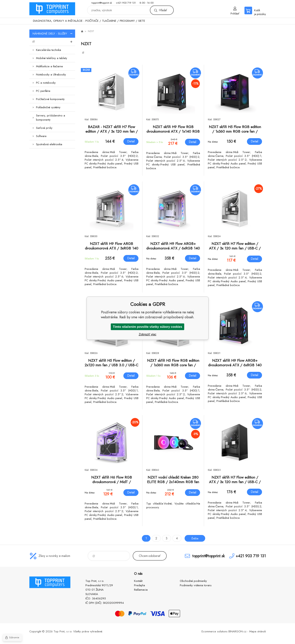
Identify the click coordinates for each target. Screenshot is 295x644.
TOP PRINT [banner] (52, 9)
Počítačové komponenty (50, 99)
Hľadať (163, 10)
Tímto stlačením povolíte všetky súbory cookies (148, 327)
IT (54, 42)
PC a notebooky (46, 83)
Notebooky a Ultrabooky (51, 75)
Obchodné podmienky (193, 581)
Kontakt (138, 581)
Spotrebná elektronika (49, 144)
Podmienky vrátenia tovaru (196, 585)
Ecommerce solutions (215, 631)
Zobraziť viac (147, 334)
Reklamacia (141, 590)
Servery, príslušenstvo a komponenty (51, 118)
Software (41, 136)
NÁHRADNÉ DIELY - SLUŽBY (54, 34)
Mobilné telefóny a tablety (52, 58)
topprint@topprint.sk (102, 3)
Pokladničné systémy (48, 107)
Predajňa (139, 585)
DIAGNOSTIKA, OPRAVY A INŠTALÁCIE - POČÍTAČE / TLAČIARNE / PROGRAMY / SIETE (89, 21)
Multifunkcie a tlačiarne (49, 66)
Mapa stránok (258, 631)
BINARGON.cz (237, 631)
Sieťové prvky (44, 128)
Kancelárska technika (49, 50)
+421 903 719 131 (126, 3)
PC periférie (43, 91)
